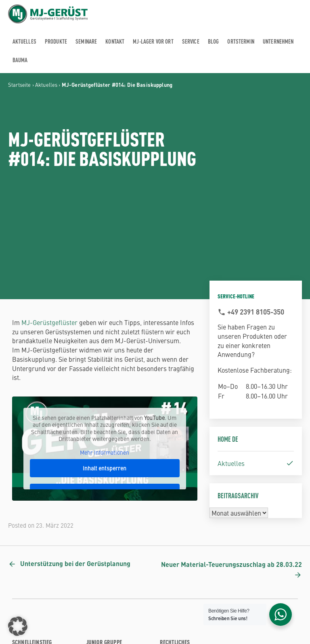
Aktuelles (46, 85)
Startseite (20, 85)
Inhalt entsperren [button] (105, 468)
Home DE (228, 439)
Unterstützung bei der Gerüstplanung (75, 563)
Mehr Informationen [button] (105, 452)
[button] (18, 626)
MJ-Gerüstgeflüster (49, 322)
